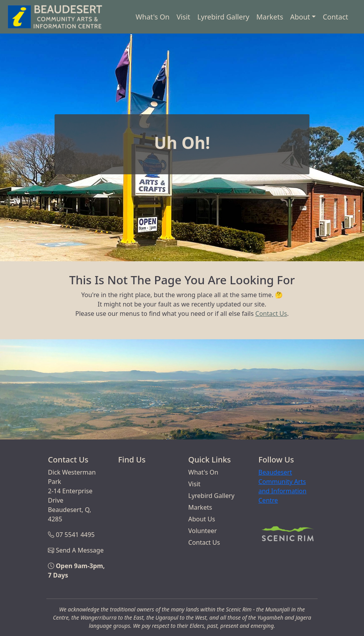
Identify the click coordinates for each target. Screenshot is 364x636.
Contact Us (271, 314)
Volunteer (202, 531)
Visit (183, 17)
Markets (270, 17)
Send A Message (80, 550)
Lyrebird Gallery (223, 17)
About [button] (300, 17)
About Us (202, 519)
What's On (153, 17)
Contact (335, 17)
